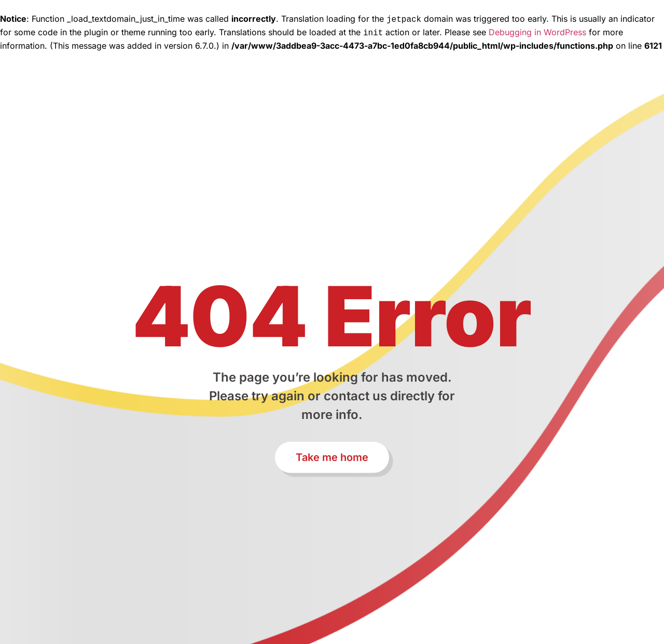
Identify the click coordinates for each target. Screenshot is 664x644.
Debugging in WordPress (537, 31)
